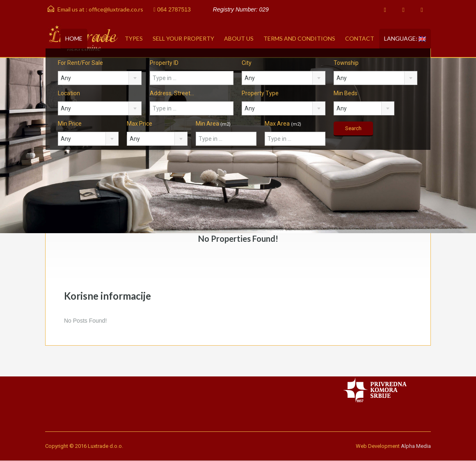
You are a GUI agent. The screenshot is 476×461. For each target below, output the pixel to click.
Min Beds (346, 93)
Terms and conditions (299, 38)
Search (104, 38)
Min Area (213, 124)
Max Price (140, 124)
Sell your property (183, 38)
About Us (239, 38)
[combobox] (100, 78)
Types (134, 38)
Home (74, 38)
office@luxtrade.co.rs (116, 9)
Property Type (260, 93)
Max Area (283, 124)
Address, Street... (172, 93)
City (247, 63)
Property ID (164, 63)
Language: (405, 38)
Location (69, 93)
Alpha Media (416, 446)
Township (346, 63)
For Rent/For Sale (80, 63)
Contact (360, 38)
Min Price (70, 124)
